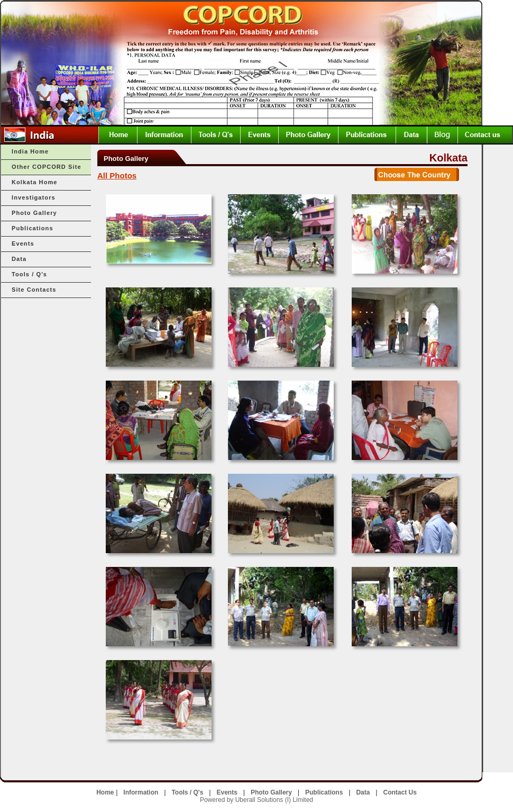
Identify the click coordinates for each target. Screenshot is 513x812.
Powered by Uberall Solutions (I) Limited (256, 800)
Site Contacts (34, 290)
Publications (33, 228)
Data (19, 259)
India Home (30, 151)
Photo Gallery (34, 213)
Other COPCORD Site (47, 167)
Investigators (34, 197)
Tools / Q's (29, 274)
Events (23, 243)
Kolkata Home (35, 182)
